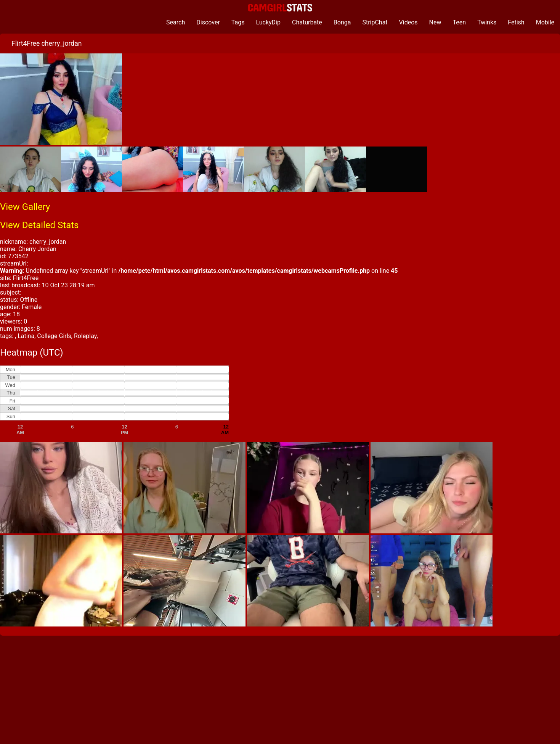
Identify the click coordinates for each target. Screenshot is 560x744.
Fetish (516, 22)
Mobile (545, 22)
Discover (208, 22)
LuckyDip (268, 22)
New (435, 22)
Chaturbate (307, 22)
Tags (238, 22)
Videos (408, 22)
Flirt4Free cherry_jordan (47, 43)
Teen (460, 22)
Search (176, 22)
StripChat (375, 22)
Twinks (487, 22)
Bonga (342, 22)
